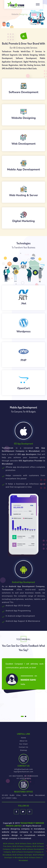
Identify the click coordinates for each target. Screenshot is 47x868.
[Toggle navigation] (38, 4)
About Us (23, 741)
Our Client (23, 744)
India (23, 684)
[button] (22, 716)
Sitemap (23, 750)
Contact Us (24, 747)
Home (23, 738)
